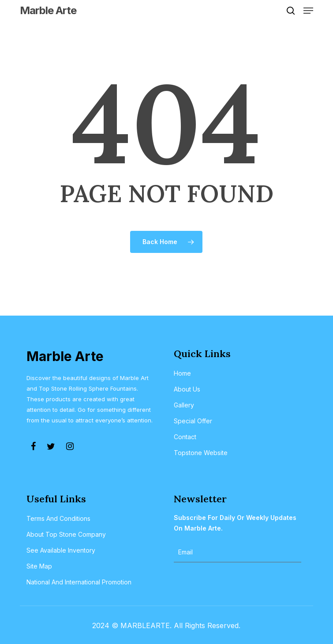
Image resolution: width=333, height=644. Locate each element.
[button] (308, 11)
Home (182, 373)
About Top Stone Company (66, 534)
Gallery (184, 405)
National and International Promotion (79, 582)
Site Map (39, 566)
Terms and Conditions (58, 518)
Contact (185, 437)
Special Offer (193, 421)
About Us (187, 389)
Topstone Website (201, 453)
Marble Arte (48, 11)
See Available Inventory (61, 550)
